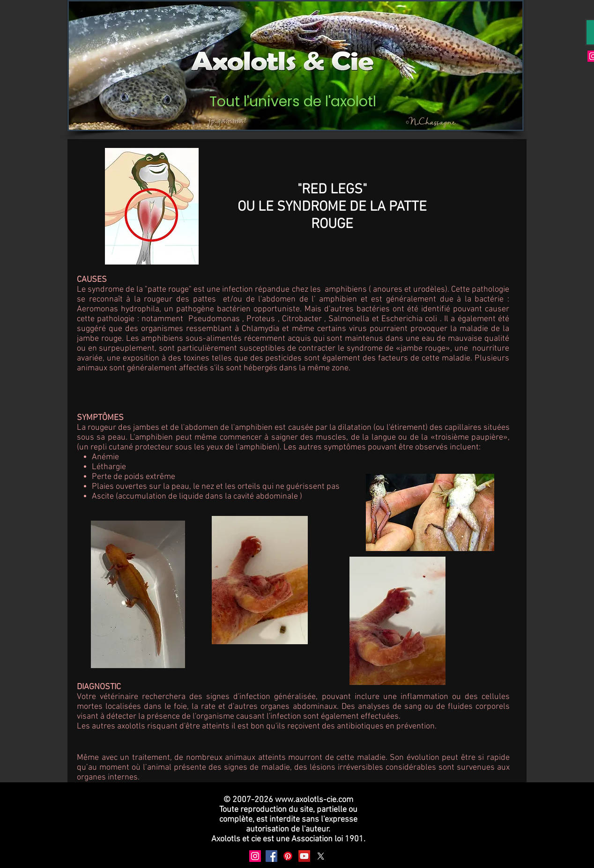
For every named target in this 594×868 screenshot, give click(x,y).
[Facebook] (271, 856)
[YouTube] (304, 856)
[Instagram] (255, 856)
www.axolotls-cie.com (314, 800)
